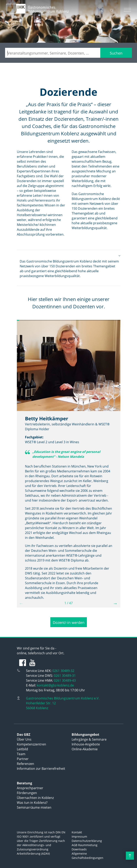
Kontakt (77, 832)
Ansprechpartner (30, 788)
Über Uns (24, 739)
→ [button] (115, 603)
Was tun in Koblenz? (32, 803)
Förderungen (27, 793)
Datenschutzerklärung (87, 841)
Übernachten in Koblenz (35, 798)
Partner (23, 759)
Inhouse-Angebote (86, 744)
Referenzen (25, 764)
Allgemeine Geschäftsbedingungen (87, 856)
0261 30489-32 (63, 671)
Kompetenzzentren (31, 744)
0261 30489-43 (65, 680)
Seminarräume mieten (34, 807)
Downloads (79, 849)
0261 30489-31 (65, 676)
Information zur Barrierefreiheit (41, 769)
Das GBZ (24, 735)
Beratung (24, 783)
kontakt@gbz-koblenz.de (55, 685)
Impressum (79, 837)
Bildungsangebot (85, 735)
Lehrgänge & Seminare (89, 739)
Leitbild (22, 749)
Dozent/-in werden (69, 622)
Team (21, 754)
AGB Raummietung (85, 845)
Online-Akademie (85, 749)
